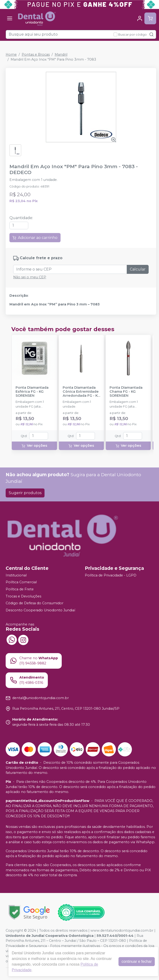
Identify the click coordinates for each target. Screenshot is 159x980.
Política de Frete (20, 589)
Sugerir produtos (25, 493)
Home (11, 54)
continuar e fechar (137, 961)
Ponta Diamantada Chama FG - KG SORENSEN (126, 392)
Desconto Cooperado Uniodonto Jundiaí (40, 610)
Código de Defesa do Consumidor (35, 603)
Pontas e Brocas (36, 54)
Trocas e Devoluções (23, 596)
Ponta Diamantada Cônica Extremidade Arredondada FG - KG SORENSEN (81, 392)
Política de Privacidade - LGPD (111, 575)
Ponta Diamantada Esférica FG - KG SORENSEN (32, 392)
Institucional (16, 575)
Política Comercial (21, 582)
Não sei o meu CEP (30, 277)
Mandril (61, 54)
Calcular (138, 269)
